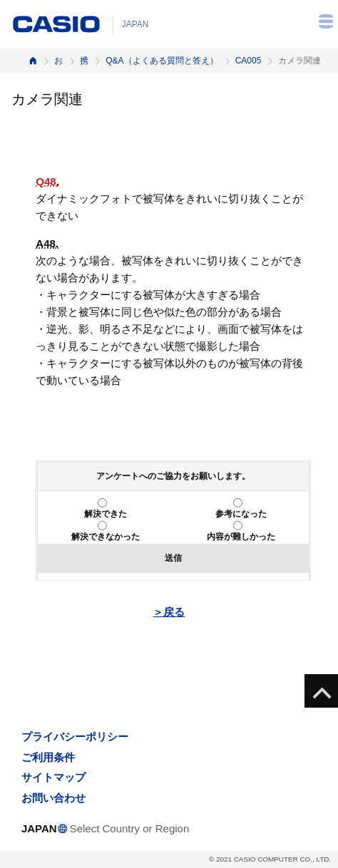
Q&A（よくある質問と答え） (162, 61)
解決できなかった (106, 537)
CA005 (249, 61)
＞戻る (169, 612)
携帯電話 (84, 61)
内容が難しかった (241, 537)
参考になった (241, 514)
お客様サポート (58, 61)
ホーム (33, 61)
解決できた (106, 514)
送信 (173, 558)
